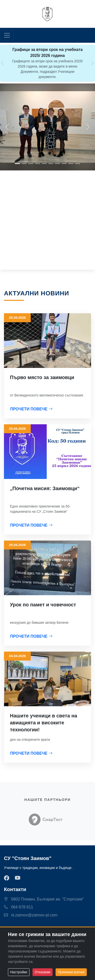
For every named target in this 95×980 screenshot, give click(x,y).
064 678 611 (18, 907)
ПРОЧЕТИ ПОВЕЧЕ (31, 409)
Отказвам (42, 972)
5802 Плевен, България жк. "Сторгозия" (44, 899)
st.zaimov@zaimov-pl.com (31, 915)
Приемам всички (71, 972)
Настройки (19, 972)
